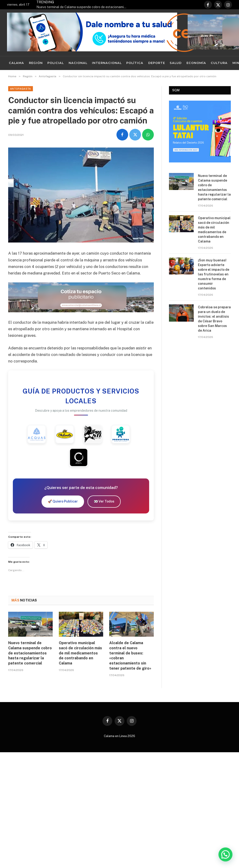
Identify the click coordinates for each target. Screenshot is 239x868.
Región (36, 63)
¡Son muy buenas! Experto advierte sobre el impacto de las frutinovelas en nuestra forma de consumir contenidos (214, 274)
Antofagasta (21, 89)
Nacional (78, 63)
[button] (225, 854)
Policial (56, 63)
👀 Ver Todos (104, 501)
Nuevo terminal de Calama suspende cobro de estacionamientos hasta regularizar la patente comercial (83, 7)
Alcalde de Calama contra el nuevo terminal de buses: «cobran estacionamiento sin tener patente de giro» (130, 656)
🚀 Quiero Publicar (63, 501)
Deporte (157, 63)
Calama (16, 63)
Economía (196, 63)
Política (135, 63)
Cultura (219, 63)
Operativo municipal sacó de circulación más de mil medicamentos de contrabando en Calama (80, 653)
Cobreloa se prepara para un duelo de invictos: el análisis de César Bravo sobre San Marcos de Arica (214, 319)
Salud (176, 63)
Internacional (107, 63)
